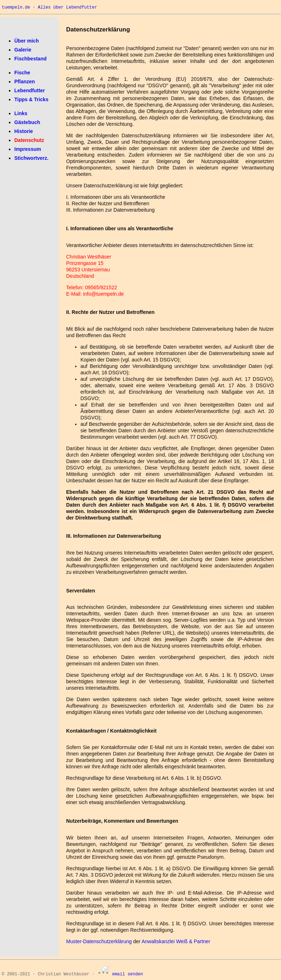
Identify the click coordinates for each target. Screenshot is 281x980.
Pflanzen (25, 82)
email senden (120, 974)
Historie (24, 131)
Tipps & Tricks (31, 99)
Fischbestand (30, 59)
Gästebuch (27, 122)
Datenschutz (29, 140)
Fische (22, 73)
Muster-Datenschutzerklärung (99, 941)
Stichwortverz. (31, 158)
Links (21, 113)
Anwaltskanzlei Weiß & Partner (176, 941)
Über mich (26, 41)
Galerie (23, 50)
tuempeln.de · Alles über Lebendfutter (49, 8)
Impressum (28, 149)
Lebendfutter (30, 90)
